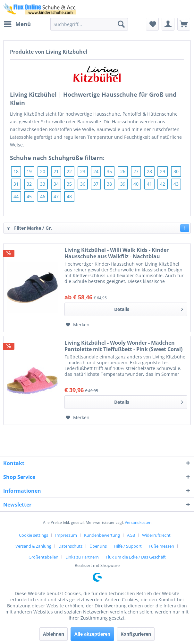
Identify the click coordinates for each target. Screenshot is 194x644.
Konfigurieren (136, 634)
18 (16, 171)
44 (16, 196)
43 (176, 184)
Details (149, 308)
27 (136, 171)
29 (163, 171)
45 (29, 196)
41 (149, 184)
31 (16, 184)
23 (83, 171)
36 (83, 184)
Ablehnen (54, 634)
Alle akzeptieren (92, 634)
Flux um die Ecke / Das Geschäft (136, 557)
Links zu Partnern (82, 557)
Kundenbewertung (102, 535)
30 (176, 171)
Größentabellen (43, 557)
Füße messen (161, 546)
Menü (17, 23)
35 (109, 171)
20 (43, 171)
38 (109, 184)
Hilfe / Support (128, 546)
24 (96, 171)
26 (123, 171)
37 (96, 184)
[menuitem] (17, 24)
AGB (131, 535)
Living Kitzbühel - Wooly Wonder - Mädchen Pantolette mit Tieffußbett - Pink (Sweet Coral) (123, 346)
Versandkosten (138, 522)
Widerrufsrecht (156, 535)
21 (56, 171)
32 (29, 184)
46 (43, 196)
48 (69, 196)
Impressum (66, 535)
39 (123, 184)
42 (163, 184)
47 (56, 196)
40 (136, 184)
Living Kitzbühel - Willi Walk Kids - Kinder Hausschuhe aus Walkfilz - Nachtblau (117, 253)
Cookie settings (34, 535)
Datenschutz (70, 546)
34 (56, 184)
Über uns (98, 546)
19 (29, 171)
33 (43, 184)
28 (149, 171)
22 (69, 171)
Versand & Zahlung (33, 546)
